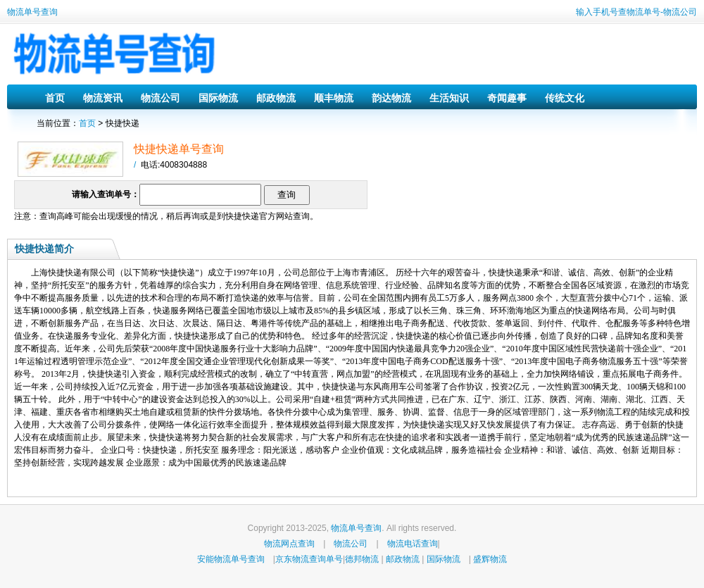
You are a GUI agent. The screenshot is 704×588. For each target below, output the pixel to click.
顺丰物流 (334, 98)
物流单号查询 (32, 12)
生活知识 (449, 98)
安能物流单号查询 (231, 559)
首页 (55, 98)
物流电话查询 (413, 544)
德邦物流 (362, 559)
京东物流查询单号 (309, 559)
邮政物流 (276, 98)
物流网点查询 (289, 544)
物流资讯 (103, 98)
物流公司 (161, 98)
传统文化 (565, 98)
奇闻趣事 (507, 98)
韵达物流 (391, 98)
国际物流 (218, 98)
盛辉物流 (490, 559)
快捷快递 (242, 216)
